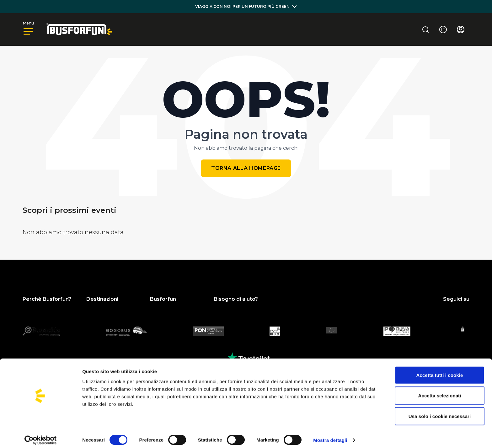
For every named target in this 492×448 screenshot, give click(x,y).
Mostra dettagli (330, 436)
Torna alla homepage (246, 168)
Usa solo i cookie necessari (440, 412)
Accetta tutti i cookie (440, 371)
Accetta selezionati (440, 391)
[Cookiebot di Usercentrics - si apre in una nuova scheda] (41, 436)
